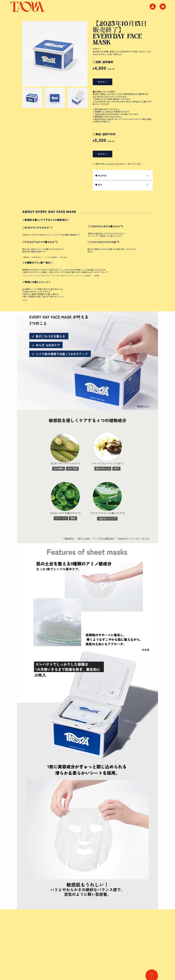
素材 (122, 185)
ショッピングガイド (114, 164)
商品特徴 (122, 176)
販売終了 (103, 82)
